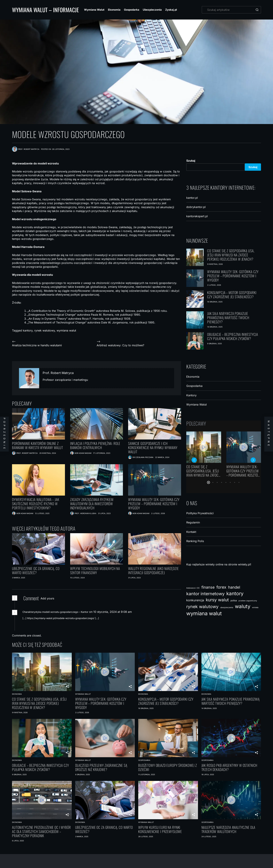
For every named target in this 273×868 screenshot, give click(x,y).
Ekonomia (114, 10)
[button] (208, 482)
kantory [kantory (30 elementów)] (235, 593)
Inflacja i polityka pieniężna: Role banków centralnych (95, 445)
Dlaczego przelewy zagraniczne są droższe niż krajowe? (101, 767)
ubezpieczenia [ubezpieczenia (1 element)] (227, 607)
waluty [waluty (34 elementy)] (243, 606)
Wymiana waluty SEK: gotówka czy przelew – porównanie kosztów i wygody (154, 504)
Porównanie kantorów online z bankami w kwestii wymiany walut (37, 445)
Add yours (47, 598)
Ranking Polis (195, 541)
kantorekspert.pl (197, 216)
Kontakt (191, 532)
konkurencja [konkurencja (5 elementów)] (195, 600)
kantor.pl (192, 198)
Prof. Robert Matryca (58, 373)
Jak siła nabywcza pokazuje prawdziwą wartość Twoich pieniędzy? (228, 318)
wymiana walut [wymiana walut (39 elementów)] (204, 613)
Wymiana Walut (94, 10)
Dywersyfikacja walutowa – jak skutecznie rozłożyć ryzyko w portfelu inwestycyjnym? (36, 504)
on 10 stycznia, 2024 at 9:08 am (111, 612)
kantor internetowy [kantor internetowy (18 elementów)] (205, 594)
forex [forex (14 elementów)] (221, 587)
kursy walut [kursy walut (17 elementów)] (217, 600)
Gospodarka (132, 10)
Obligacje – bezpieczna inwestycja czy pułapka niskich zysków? (233, 336)
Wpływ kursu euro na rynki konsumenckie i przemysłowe (160, 829)
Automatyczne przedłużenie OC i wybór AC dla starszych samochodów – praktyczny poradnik (41, 831)
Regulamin (193, 522)
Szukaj (191, 161)
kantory (28, 330)
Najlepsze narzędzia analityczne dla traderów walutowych (228, 829)
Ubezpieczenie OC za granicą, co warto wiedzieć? (36, 570)
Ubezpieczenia (152, 10)
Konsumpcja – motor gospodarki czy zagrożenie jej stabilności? (232, 295)
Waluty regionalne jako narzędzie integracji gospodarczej (153, 570)
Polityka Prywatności (200, 513)
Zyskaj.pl (171, 10)
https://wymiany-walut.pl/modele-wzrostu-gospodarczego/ (61, 618)
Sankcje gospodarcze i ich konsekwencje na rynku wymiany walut (153, 447)
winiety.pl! (245, 564)
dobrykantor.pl (196, 207)
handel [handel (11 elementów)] (234, 587)
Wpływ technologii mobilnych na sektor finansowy (95, 570)
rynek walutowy (45, 330)
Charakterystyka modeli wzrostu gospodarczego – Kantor (55, 612)
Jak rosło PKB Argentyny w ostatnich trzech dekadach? (229, 767)
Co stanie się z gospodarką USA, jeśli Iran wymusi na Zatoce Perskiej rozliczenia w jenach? (231, 255)
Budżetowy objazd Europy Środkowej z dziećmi (168, 767)
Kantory (191, 395)
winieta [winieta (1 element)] (255, 607)
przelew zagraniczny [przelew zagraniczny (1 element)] (248, 601)
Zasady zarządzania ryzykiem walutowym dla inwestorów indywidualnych (92, 504)
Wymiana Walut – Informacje (45, 10)
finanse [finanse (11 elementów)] (208, 587)
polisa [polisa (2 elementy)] (234, 600)
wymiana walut (66, 330)
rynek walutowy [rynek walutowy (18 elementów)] (202, 607)
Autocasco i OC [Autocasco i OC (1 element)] (193, 588)
